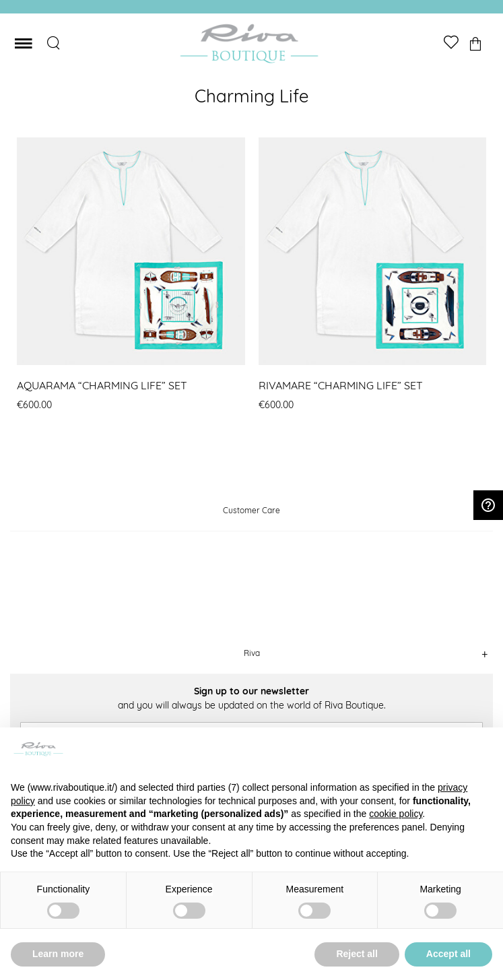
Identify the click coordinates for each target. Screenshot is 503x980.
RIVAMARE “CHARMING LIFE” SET (341, 385)
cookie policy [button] (396, 814)
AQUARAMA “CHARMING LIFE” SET (102, 385)
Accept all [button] (448, 954)
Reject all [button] (357, 954)
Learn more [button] (58, 954)
